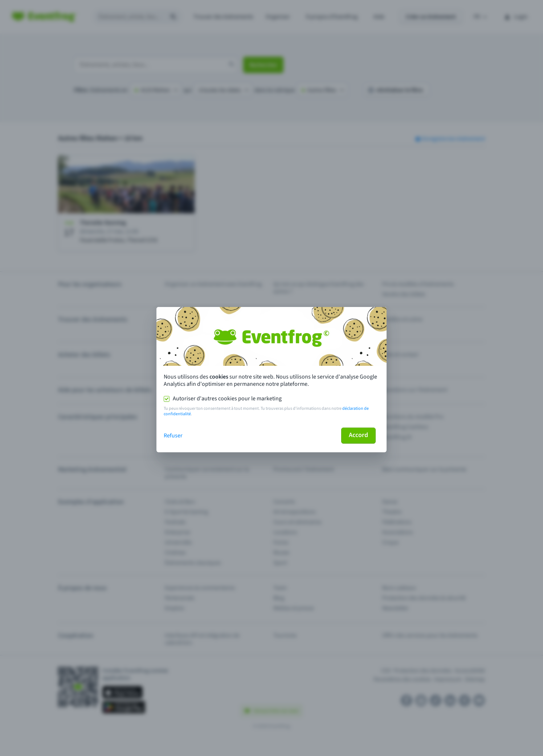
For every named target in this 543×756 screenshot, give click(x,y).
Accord (358, 435)
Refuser (173, 436)
